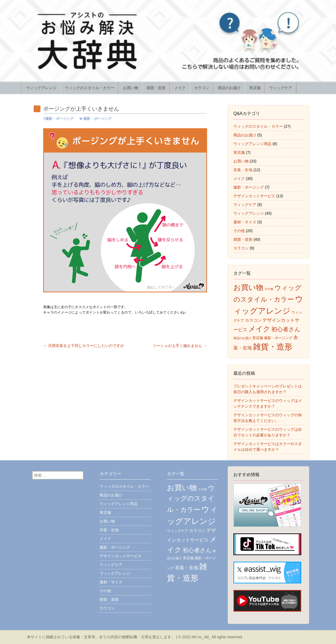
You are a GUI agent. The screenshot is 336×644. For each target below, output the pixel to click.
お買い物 (131, 88)
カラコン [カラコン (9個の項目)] (253, 320)
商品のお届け (229, 88)
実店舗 (255, 88)
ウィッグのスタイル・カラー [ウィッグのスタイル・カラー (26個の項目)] (191, 499)
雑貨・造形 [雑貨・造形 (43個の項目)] (273, 347)
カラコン (202, 88)
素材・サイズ (245, 222)
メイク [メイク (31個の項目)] (259, 329)
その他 (239, 231)
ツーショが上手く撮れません (180, 346)
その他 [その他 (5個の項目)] (269, 289)
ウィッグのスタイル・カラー (90, 88)
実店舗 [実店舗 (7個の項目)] (258, 338)
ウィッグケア (281, 88)
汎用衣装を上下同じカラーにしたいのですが (84, 346)
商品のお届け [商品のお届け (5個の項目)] (242, 338)
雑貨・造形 (156, 88)
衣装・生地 (243, 170)
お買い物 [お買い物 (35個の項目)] (248, 287)
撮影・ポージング (59, 119)
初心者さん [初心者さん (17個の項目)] (286, 329)
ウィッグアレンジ (41, 88)
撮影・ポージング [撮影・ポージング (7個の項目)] (278, 338)
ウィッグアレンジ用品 (252, 144)
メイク (180, 88)
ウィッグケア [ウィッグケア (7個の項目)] (177, 531)
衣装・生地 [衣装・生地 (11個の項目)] (187, 568)
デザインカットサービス (254, 196)
